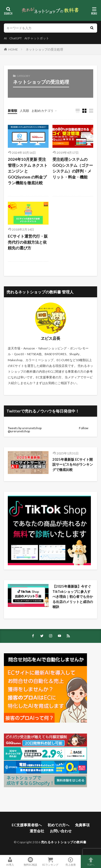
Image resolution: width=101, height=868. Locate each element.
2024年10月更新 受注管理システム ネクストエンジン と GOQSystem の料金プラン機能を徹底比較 (28, 171)
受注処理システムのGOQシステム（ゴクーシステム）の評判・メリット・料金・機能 (73, 168)
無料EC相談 (30, 861)
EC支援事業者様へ (27, 825)
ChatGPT (16, 38)
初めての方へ (58, 825)
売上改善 (71, 861)
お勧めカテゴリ (43, 111)
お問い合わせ (61, 831)
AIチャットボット (37, 38)
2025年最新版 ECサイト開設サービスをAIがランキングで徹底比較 (73, 464)
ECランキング (51, 861)
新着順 (12, 111)
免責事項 (82, 825)
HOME (13, 49)
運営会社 (37, 831)
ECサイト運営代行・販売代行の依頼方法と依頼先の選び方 (28, 242)
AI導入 (10, 861)
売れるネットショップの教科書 (64, 842)
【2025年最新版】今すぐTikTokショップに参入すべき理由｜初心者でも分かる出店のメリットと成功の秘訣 (73, 596)
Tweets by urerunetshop (25, 428)
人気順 (24, 111)
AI (5, 38)
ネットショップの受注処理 (44, 49)
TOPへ (91, 861)
